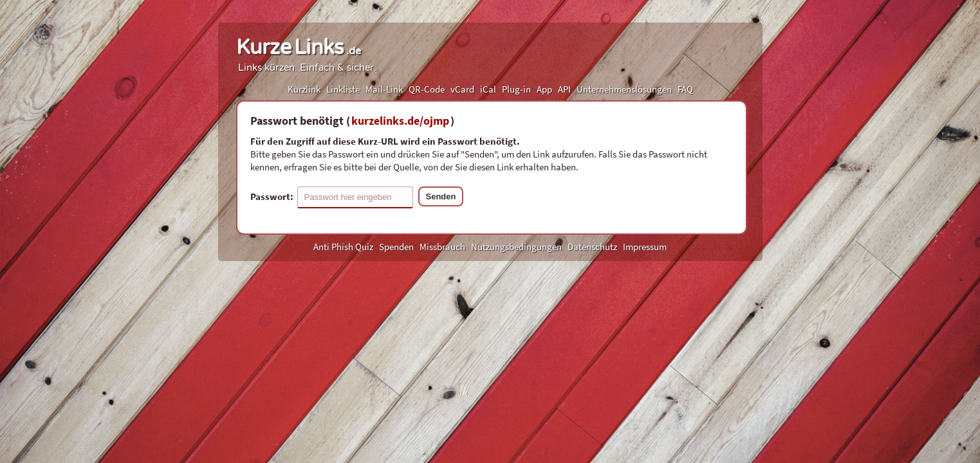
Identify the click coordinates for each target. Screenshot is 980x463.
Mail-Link (384, 89)
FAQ (685, 89)
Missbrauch (442, 247)
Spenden (396, 247)
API (564, 89)
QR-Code (427, 89)
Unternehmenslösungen (624, 89)
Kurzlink (304, 89)
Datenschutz (592, 247)
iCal (488, 89)
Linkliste (343, 89)
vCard (462, 89)
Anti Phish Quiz (343, 247)
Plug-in (516, 89)
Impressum (645, 247)
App (544, 89)
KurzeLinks (299, 48)
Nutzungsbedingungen (516, 247)
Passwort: (332, 197)
